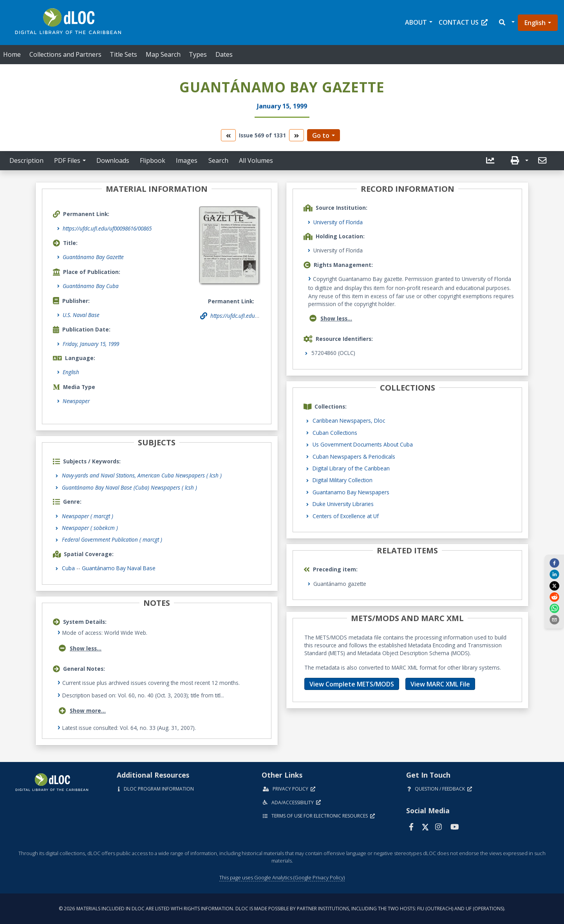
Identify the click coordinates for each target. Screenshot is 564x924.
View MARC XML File (440, 684)
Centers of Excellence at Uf (346, 516)
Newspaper (76, 401)
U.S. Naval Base (81, 315)
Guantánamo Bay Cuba (91, 286)
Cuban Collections (335, 433)
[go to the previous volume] (228, 135)
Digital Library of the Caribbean (351, 468)
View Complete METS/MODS (352, 684)
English (535, 23)
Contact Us (463, 22)
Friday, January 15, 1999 (91, 344)
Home (12, 54)
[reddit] (554, 597)
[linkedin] (554, 574)
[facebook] (554, 563)
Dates (224, 54)
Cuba (68, 568)
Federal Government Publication (112, 539)
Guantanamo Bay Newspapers (351, 492)
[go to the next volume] (296, 135)
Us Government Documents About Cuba (363, 444)
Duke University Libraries (343, 504)
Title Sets (123, 54)
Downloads (113, 160)
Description (26, 160)
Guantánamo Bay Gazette (93, 257)
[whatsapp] (554, 608)
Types (198, 54)
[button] (506, 23)
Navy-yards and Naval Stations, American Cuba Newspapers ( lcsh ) (142, 475)
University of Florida (338, 222)
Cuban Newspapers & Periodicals (354, 457)
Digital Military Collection (343, 480)
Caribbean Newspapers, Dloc (349, 421)
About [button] (416, 22)
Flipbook (153, 160)
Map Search (163, 54)
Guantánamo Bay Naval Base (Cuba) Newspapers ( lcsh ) (129, 487)
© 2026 (282, 909)
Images (187, 160)
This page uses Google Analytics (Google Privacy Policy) (282, 877)
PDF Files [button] (67, 160)
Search (218, 160)
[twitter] (554, 585)
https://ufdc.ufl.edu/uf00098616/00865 (107, 228)
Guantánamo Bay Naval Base (119, 568)
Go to (321, 135)
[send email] (554, 620)
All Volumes (256, 160)
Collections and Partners (65, 54)
